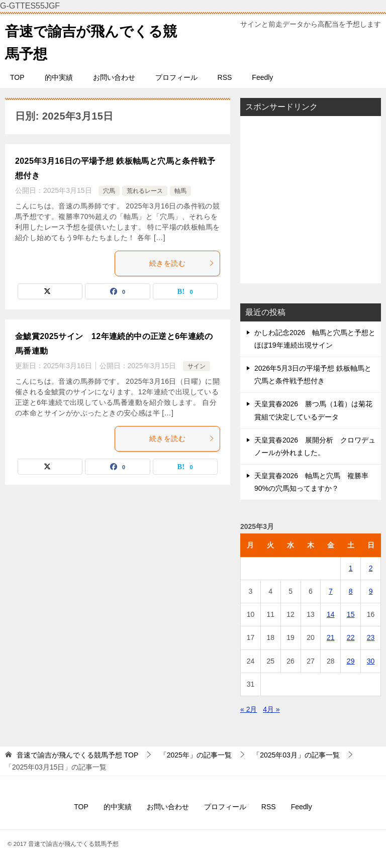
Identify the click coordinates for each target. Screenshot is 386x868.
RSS (225, 77)
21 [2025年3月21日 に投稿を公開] (331, 637)
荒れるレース (145, 191)
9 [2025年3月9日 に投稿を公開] (371, 591)
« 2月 (249, 709)
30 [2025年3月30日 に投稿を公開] (371, 661)
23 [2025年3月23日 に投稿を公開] (371, 637)
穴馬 (109, 191)
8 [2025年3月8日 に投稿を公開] (351, 591)
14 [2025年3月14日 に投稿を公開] (331, 614)
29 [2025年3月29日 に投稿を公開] (351, 661)
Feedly (262, 77)
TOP (17, 77)
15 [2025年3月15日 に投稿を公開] (351, 614)
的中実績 (59, 77)
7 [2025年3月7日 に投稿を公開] (331, 591)
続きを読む (182, 263)
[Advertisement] (311, 199)
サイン (197, 366)
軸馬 (180, 191)
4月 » (271, 709)
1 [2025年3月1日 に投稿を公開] (351, 568)
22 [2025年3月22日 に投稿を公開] (351, 637)
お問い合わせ (114, 77)
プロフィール (176, 77)
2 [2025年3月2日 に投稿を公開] (371, 568)
